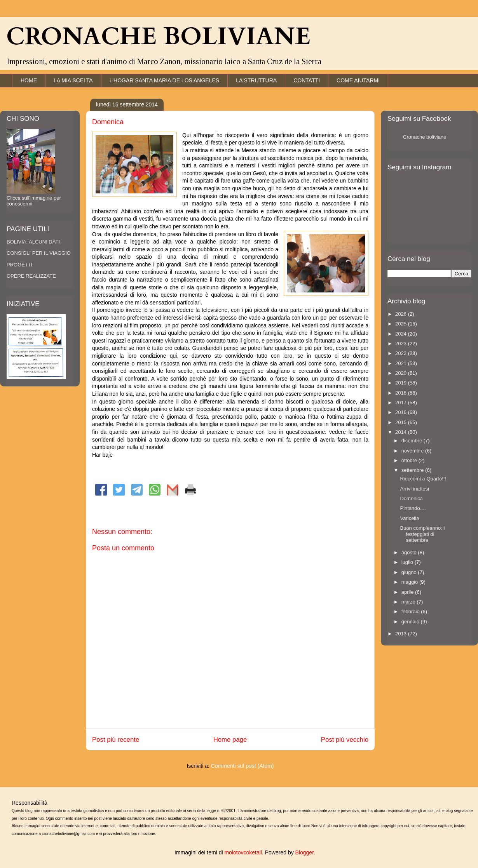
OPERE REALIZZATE (31, 276)
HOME (29, 80)
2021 (402, 363)
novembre (413, 451)
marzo (409, 602)
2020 (402, 373)
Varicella (409, 518)
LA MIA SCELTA (73, 80)
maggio (410, 582)
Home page (230, 740)
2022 (402, 353)
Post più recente (116, 740)
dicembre (413, 441)
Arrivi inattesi (414, 489)
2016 (402, 412)
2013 (402, 634)
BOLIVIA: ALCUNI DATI (33, 242)
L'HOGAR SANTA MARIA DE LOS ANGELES (165, 80)
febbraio (411, 611)
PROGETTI (19, 265)
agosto (410, 552)
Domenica (411, 498)
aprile (408, 592)
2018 (402, 393)
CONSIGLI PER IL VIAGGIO (39, 253)
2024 (402, 334)
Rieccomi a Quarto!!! (423, 479)
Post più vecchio (345, 740)
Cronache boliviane (425, 137)
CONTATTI (307, 80)
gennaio (411, 622)
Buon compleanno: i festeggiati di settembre (422, 534)
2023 (402, 344)
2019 (402, 383)
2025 (402, 324)
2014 (402, 432)
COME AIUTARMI (358, 80)
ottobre (410, 460)
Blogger (304, 852)
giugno (410, 572)
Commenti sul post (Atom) (242, 766)
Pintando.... (413, 508)
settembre (413, 470)
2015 (402, 422)
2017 (402, 403)
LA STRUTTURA (256, 80)
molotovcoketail (243, 852)
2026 (402, 314)
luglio (408, 562)
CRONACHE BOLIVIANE (158, 37)
